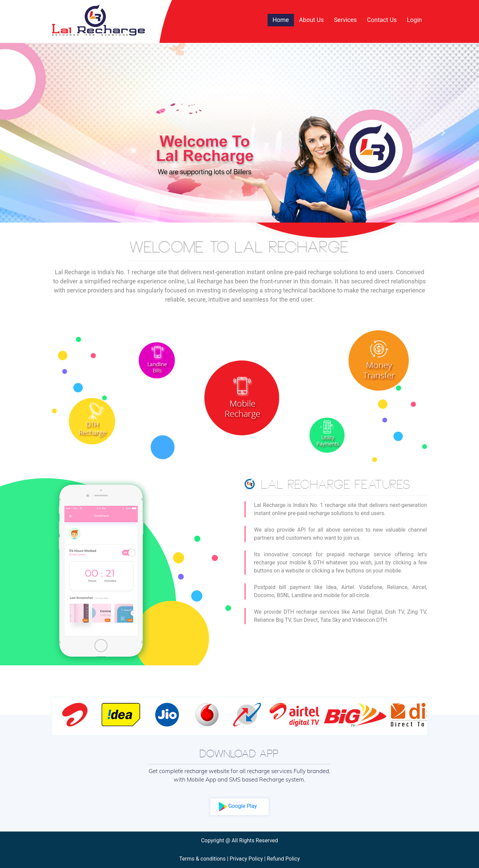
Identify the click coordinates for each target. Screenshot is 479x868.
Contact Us (382, 20)
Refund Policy (283, 859)
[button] (36, 133)
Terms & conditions (202, 859)
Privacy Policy (246, 859)
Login (414, 20)
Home (283, 19)
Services (345, 20)
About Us (311, 20)
